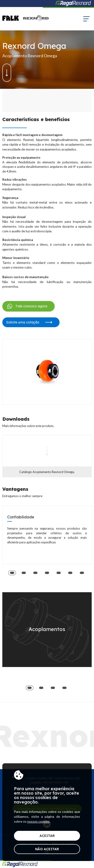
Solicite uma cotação (29, 322)
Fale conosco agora (27, 306)
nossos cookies (38, 821)
